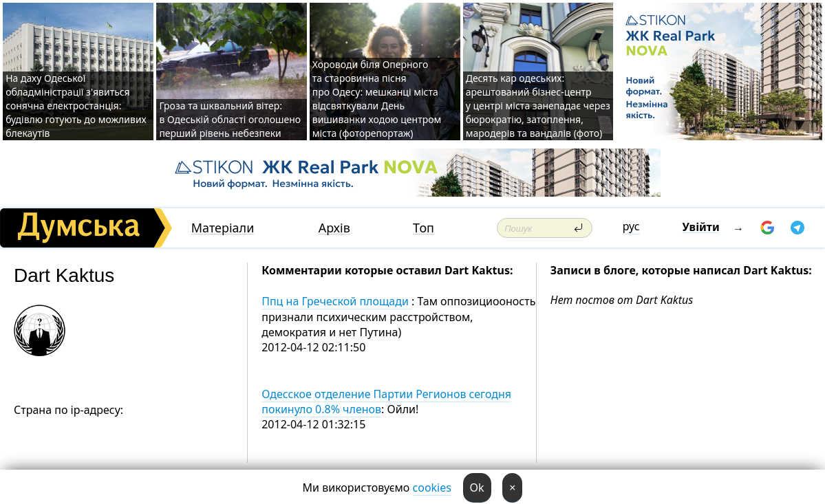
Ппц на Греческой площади (336, 301)
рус (631, 226)
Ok (477, 487)
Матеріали (223, 228)
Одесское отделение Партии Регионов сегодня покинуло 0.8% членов (386, 402)
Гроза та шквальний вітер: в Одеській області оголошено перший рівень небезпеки (230, 119)
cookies (432, 487)
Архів (334, 228)
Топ (424, 228)
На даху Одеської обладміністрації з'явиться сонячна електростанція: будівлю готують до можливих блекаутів (76, 106)
